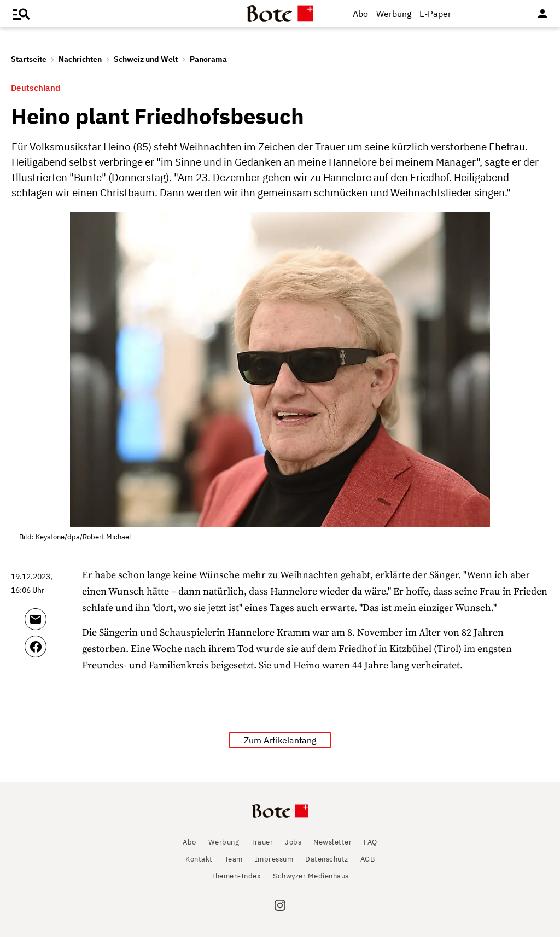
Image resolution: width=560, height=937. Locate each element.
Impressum (274, 859)
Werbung (394, 14)
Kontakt (199, 859)
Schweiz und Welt (146, 59)
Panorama (208, 59)
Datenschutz (327, 859)
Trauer (262, 842)
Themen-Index (236, 876)
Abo (360, 14)
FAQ (371, 842)
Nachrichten (80, 59)
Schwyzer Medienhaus (311, 876)
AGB (368, 859)
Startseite (29, 59)
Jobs (293, 842)
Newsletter (332, 842)
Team (234, 859)
